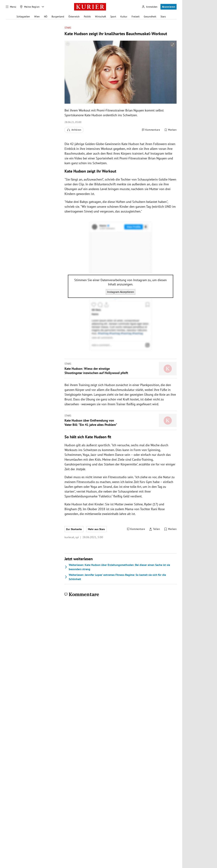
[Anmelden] (150, 7)
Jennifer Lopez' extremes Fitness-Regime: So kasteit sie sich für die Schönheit (115, 577)
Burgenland (58, 17)
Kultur (124, 17)
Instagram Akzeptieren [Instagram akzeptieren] (121, 292)
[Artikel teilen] (155, 529)
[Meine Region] (30, 7)
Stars (163, 17)
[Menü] (11, 7)
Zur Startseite (74, 529)
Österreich (74, 17)
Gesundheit (150, 17)
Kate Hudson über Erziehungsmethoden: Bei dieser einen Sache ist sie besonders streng (117, 567)
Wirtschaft (101, 17)
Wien (37, 17)
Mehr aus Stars (96, 529)
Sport (113, 17)
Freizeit (136, 17)
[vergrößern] (173, 45)
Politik (87, 17)
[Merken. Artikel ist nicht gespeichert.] (170, 130)
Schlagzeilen (23, 17)
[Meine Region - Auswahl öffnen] (43, 7)
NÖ (46, 17)
